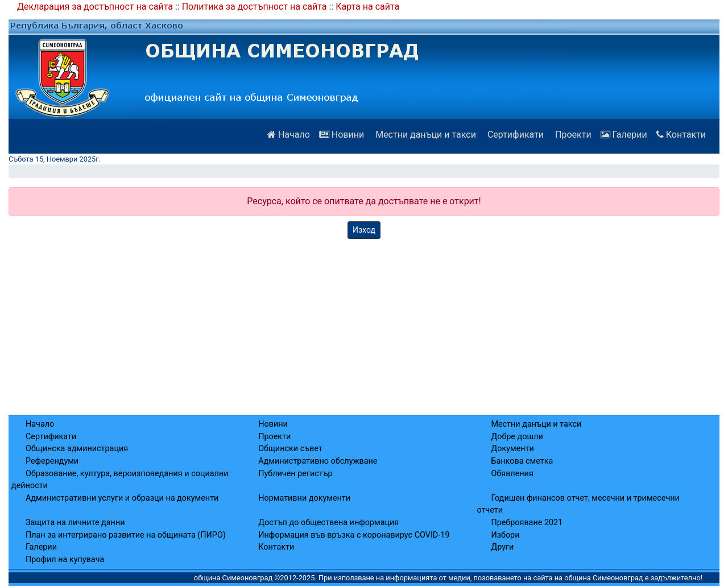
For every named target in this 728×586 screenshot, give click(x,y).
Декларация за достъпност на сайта (95, 7)
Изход (364, 230)
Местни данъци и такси (425, 135)
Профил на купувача (65, 560)
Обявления (512, 474)
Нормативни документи (304, 498)
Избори (505, 535)
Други (502, 547)
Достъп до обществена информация (328, 523)
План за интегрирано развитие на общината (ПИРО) (126, 535)
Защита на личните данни (75, 523)
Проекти (572, 135)
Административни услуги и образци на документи (122, 498)
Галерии (624, 135)
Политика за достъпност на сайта (255, 7)
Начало (289, 135)
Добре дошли (517, 437)
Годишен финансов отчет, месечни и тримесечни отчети (578, 504)
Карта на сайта (367, 7)
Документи (512, 449)
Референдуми (52, 461)
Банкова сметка (522, 461)
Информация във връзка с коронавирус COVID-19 (354, 535)
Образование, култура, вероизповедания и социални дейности (120, 480)
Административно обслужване (318, 461)
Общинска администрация (77, 449)
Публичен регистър (295, 474)
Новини (342, 135)
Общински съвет (290, 449)
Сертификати (514, 135)
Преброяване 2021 (527, 523)
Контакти (681, 135)
